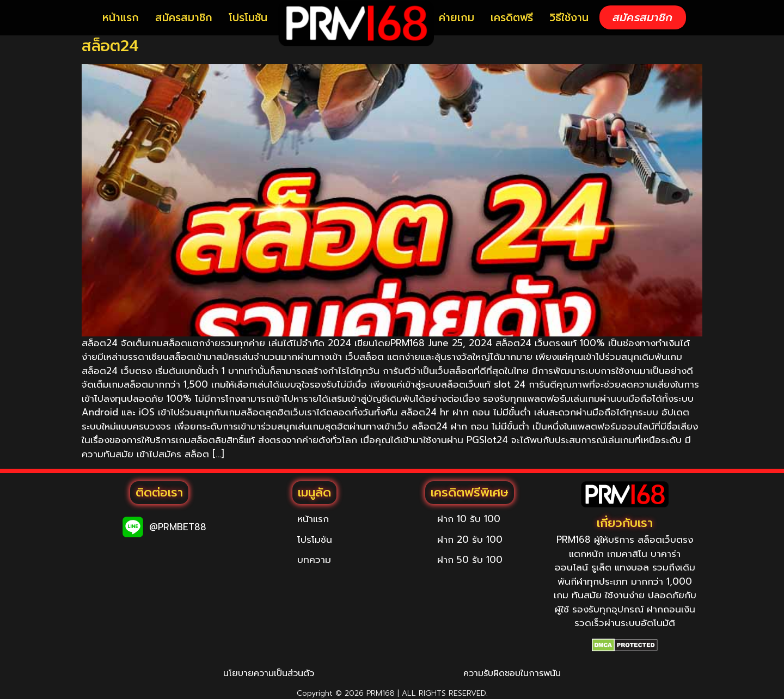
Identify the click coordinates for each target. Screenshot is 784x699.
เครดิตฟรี (512, 18)
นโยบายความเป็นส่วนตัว (269, 673)
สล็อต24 (110, 46)
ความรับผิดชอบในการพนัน (512, 673)
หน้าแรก (121, 18)
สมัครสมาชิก (184, 18)
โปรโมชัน (248, 18)
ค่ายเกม (457, 18)
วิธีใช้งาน (569, 18)
